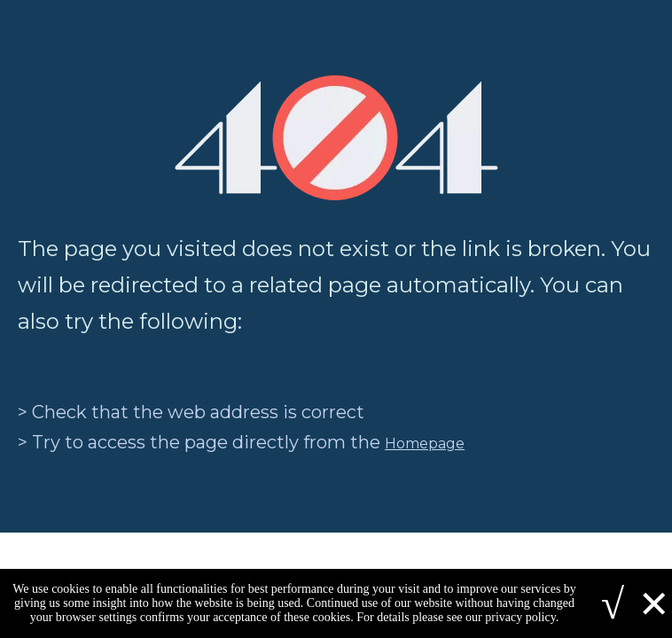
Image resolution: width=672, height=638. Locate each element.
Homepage (425, 443)
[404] (336, 138)
